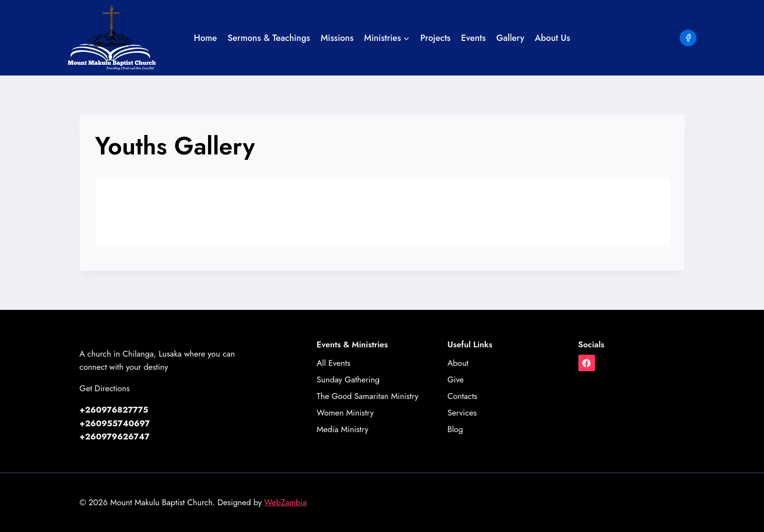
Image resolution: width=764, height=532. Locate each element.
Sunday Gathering (348, 380)
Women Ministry (345, 413)
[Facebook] (688, 38)
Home (206, 38)
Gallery (510, 38)
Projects (436, 38)
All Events (334, 363)
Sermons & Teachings (269, 38)
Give (456, 380)
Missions (337, 38)
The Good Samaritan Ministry (368, 396)
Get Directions (105, 388)
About (458, 363)
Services (462, 413)
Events (473, 38)
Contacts (462, 396)
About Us (553, 38)
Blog (455, 429)
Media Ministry (343, 429)
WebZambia (285, 502)
